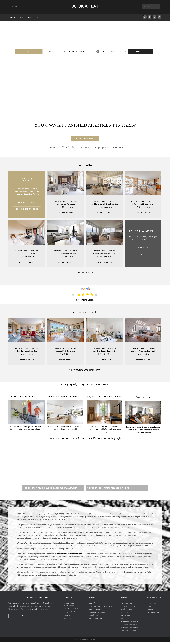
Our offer (93, 605)
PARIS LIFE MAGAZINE (154, 599)
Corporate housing (128, 608)
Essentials (151, 611)
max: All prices (110, 52)
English (13, 7)
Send (140, 52)
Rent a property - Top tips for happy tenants (85, 385)
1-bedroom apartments (129, 623)
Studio (123, 620)
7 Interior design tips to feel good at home (108, 490)
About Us (67, 620)
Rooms (48, 52)
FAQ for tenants (127, 605)
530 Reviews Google (85, 300)
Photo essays (152, 605)
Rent (12, 17)
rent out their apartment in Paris (69, 555)
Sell (20, 17)
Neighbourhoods (127, 611)
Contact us (32, 17)
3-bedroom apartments (129, 629)
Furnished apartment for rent (101, 608)
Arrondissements (77, 52)
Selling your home (96, 620)
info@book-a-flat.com (72, 613)
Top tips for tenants (128, 632)
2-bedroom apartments (129, 626)
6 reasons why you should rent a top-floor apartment (50, 490)
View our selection (85, 273)
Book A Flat (85, 8)
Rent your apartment (85, 139)
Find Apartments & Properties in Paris (85, 371)
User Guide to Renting (98, 614)
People (149, 608)
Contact (67, 617)
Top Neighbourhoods (27, 209)
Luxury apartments (128, 617)
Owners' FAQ (95, 611)
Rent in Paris (94, 617)
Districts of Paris (127, 614)
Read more (143, 248)
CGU (95, 641)
